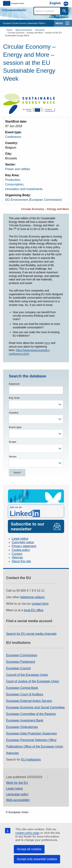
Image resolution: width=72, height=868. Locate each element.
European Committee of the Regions (31, 714)
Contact (17, 554)
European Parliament (21, 662)
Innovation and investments (24, 189)
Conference (13, 137)
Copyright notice (23, 542)
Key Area (14, 398)
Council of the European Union (27, 675)
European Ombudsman (22, 727)
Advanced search (59, 17)
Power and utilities (18, 169)
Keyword (14, 384)
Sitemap (17, 557)
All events (40, 30)
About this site (21, 561)
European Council (18, 668)
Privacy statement (24, 546)
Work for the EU (17, 783)
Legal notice (20, 539)
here (47, 343)
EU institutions (31, 760)
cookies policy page (27, 833)
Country (14, 413)
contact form (40, 604)
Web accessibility (18, 800)
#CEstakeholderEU (14, 10)
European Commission (22, 655)
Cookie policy (21, 550)
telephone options (32, 597)
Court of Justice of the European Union (33, 681)
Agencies (12, 753)
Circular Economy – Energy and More (45, 209)
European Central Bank (22, 688)
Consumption (14, 184)
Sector (13, 457)
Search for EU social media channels (31, 634)
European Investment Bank (25, 720)
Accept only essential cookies (37, 859)
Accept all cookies (29, 849)
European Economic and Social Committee (35, 707)
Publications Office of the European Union (35, 747)
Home (9, 30)
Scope (13, 442)
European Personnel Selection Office (31, 740)
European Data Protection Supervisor (32, 733)
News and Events (24, 30)
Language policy (17, 794)
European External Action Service (29, 701)
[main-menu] (67, 23)
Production (13, 180)
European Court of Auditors (25, 694)
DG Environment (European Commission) (34, 200)
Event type (15, 427)
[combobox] (36, 405)
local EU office (34, 610)
